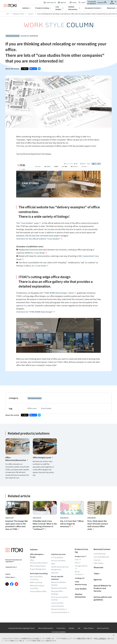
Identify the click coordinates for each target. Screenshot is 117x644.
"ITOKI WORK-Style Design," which (59, 292)
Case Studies (58, 8)
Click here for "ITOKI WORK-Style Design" (35, 311)
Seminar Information (73, 8)
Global (112, 3)
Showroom (111, 8)
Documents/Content (93, 8)
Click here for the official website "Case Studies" (38, 239)
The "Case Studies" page (27, 223)
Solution (26, 8)
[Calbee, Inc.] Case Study (35, 265)
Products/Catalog (42, 8)
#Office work (32, 407)
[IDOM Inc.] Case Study (35, 253)
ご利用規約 (102, 639)
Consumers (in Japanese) (92, 3)
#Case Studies (46, 407)
